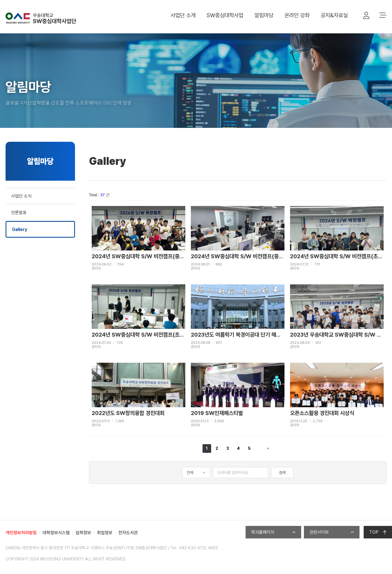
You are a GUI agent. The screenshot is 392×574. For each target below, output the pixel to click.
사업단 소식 (21, 196)
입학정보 (83, 533)
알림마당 (264, 15)
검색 (282, 473)
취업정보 (105, 533)
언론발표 (19, 213)
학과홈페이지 (273, 532)
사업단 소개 (183, 15)
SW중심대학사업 (225, 15)
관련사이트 (332, 532)
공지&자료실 (334, 15)
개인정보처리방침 (21, 533)
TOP (378, 532)
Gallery (20, 229)
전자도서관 (128, 533)
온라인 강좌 (297, 15)
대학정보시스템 (56, 533)
